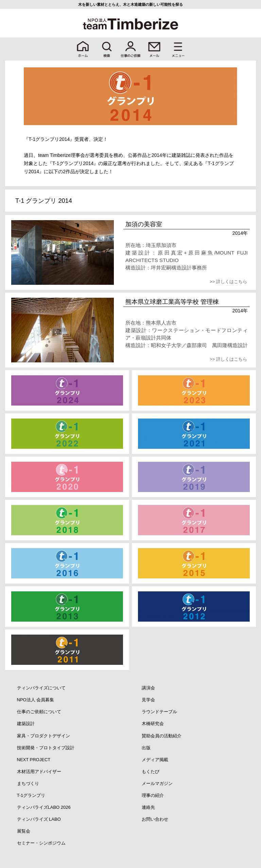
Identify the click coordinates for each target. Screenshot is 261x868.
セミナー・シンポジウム (41, 843)
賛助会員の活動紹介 (162, 736)
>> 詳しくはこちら (228, 282)
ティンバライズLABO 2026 (44, 807)
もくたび (151, 772)
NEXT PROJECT (34, 760)
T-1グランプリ (31, 795)
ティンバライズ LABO (39, 819)
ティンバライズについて (41, 688)
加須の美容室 (144, 224)
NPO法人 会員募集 (36, 700)
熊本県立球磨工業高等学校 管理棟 (172, 302)
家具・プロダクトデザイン (43, 736)
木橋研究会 (153, 724)
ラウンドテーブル (159, 712)
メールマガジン (157, 783)
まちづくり (28, 783)
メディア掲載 (155, 760)
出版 (146, 748)
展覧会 (24, 831)
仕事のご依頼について (39, 712)
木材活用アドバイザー (39, 772)
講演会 (148, 688)
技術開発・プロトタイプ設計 (46, 748)
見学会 (148, 700)
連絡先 (148, 807)
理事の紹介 (153, 795)
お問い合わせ (155, 819)
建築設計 (26, 724)
